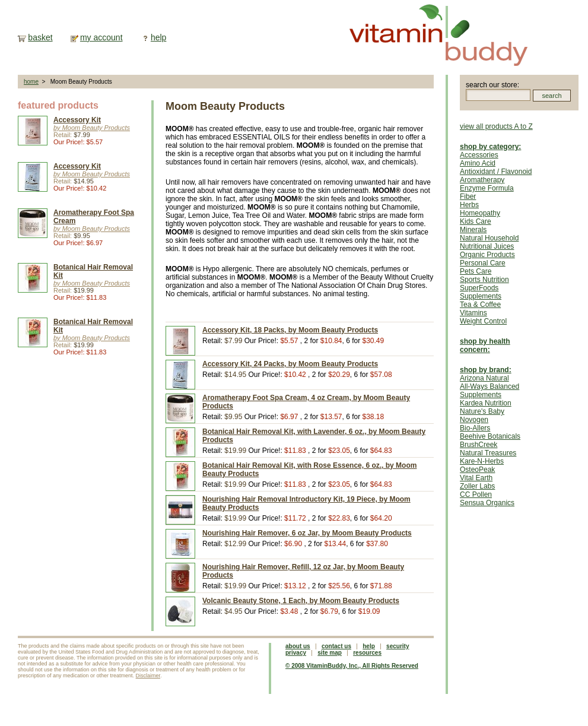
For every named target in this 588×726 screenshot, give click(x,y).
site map (330, 653)
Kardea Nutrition (486, 403)
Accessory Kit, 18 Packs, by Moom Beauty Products (290, 330)
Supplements (481, 296)
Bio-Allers (475, 428)
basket (40, 37)
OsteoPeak (477, 470)
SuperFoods (479, 288)
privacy (296, 653)
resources (367, 653)
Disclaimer (148, 676)
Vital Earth (476, 478)
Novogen (474, 420)
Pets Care (476, 271)
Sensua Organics (487, 503)
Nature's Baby (482, 411)
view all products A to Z (496, 126)
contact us (336, 646)
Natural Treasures (488, 453)
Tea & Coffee (480, 305)
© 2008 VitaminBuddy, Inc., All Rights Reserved (352, 666)
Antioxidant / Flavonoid (496, 172)
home (31, 82)
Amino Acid (478, 163)
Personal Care (483, 263)
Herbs (469, 205)
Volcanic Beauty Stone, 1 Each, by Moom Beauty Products (301, 601)
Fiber (468, 196)
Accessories (479, 155)
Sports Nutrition (484, 280)
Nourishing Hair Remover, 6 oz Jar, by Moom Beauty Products (307, 533)
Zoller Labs (477, 486)
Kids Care (476, 221)
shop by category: (490, 147)
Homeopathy (480, 213)
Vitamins (473, 313)
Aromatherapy (482, 180)
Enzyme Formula (487, 188)
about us (298, 646)
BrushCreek (479, 445)
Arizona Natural (484, 378)
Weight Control (483, 321)
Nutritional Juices (487, 246)
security (398, 646)
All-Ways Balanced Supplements (490, 391)
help (158, 37)
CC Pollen (476, 494)
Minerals (473, 230)
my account (101, 37)
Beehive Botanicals (490, 436)
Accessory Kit (77, 120)
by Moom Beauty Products (92, 128)
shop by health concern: (485, 345)
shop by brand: (486, 370)
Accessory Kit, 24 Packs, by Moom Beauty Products (290, 364)
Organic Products (487, 255)
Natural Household (489, 238)
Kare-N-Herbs (482, 461)
